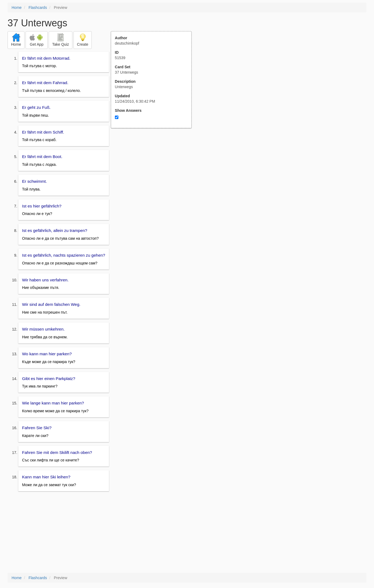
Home (17, 8)
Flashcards (38, 8)
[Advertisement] (154, 181)
